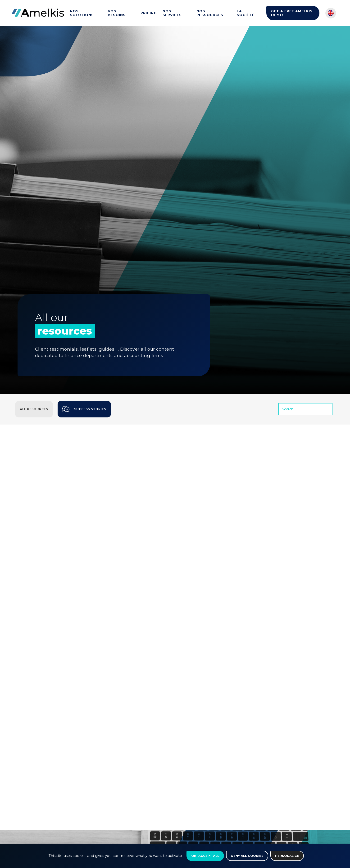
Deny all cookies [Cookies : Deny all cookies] (247, 856)
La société (245, 13)
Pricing (149, 13)
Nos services (172, 13)
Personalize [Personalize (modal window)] (287, 856)
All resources (34, 409)
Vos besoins (117, 13)
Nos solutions (82, 13)
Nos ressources (210, 13)
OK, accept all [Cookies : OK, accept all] (205, 856)
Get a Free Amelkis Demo (292, 13)
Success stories (84, 409)
